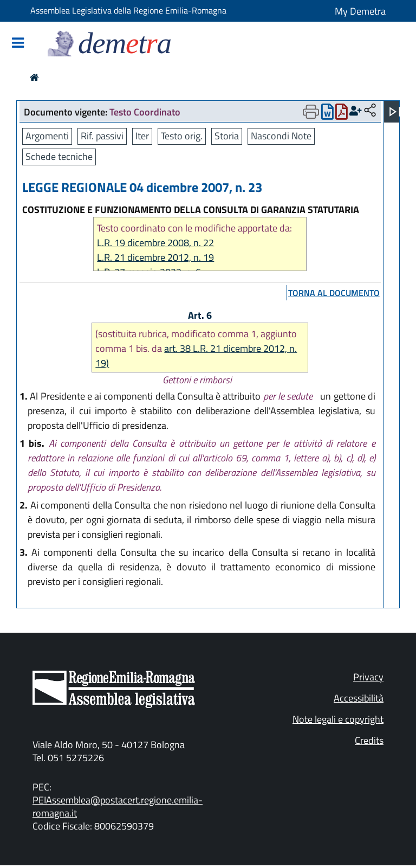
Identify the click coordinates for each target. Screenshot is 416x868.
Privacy (368, 677)
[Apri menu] (395, 112)
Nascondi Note (281, 136)
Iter (142, 136)
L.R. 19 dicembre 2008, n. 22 (155, 243)
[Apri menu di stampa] (311, 112)
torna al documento (334, 293)
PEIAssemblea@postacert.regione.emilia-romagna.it (118, 806)
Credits (369, 740)
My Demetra (360, 11)
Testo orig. (182, 136)
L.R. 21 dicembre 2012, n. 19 (155, 257)
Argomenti (47, 136)
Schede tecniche (59, 156)
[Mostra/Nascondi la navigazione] (18, 44)
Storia (227, 136)
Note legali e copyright (338, 719)
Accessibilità (359, 698)
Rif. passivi (102, 136)
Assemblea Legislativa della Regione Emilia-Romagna (128, 10)
